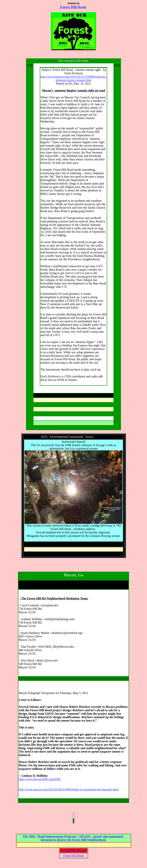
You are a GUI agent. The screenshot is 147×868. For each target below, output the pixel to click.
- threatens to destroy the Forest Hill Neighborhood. (82, 838)
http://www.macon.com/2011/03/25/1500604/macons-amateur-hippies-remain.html (73, 78)
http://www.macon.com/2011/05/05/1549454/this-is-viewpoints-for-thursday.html (69, 789)
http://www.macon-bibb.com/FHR (40, 779)
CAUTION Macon (73, 850)
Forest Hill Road (72, 7)
